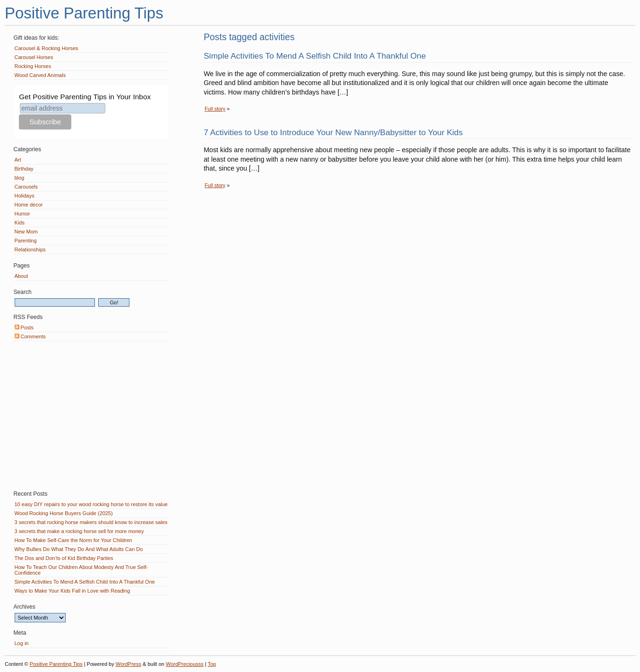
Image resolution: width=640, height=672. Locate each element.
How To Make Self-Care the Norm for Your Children (73, 540)
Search (23, 292)
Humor (22, 214)
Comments (30, 336)
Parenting (26, 241)
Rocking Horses (33, 66)
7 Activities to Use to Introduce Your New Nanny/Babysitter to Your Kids (333, 132)
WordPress (128, 664)
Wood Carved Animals (40, 75)
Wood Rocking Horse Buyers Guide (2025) (64, 513)
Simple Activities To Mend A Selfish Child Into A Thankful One (315, 56)
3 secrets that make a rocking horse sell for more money (79, 531)
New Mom (26, 232)
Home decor (29, 205)
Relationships (30, 250)
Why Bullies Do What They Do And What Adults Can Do (79, 549)
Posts (24, 327)
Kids (20, 223)
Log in (22, 643)
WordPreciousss (185, 664)
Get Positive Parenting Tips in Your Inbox (85, 97)
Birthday (24, 169)
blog (20, 178)
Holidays (25, 196)
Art (18, 160)
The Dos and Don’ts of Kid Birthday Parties (64, 558)
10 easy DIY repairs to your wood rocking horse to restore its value (91, 504)
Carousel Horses (34, 57)
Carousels (26, 187)
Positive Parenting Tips (84, 13)
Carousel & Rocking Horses (47, 48)
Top (212, 664)
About (21, 276)
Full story (215, 109)
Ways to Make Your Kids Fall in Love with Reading (73, 591)
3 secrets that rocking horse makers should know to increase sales (91, 522)
